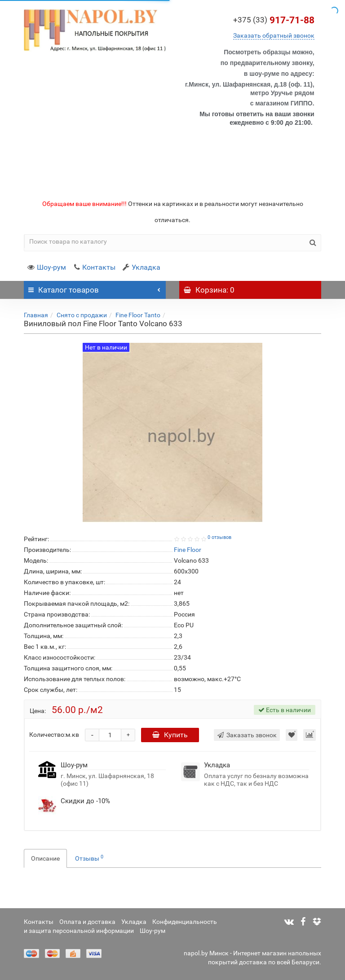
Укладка (142, 267)
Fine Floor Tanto (138, 315)
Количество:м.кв (54, 735)
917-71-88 (274, 20)
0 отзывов (219, 537)
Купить (170, 735)
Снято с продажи (82, 315)
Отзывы (89, 858)
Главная (36, 315)
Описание (45, 858)
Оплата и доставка (87, 922)
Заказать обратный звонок (274, 35)
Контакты (94, 267)
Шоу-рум (47, 267)
